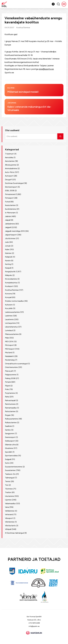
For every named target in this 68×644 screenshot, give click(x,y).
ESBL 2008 (10, 191)
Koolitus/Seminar (23, 28)
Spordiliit (9, 452)
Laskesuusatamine (12, 312)
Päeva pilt (9, 371)
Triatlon (8, 492)
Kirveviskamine (11, 279)
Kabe (7, 249)
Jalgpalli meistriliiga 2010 (15, 231)
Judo (7, 242)
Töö (7, 485)
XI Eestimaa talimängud (15, 533)
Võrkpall (8, 529)
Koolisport (9, 286)
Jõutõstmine (10, 239)
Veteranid (9, 515)
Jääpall (8, 220)
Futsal (7, 202)
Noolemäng (10, 360)
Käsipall (8, 268)
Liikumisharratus (11, 327)
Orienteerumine (11, 367)
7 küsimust (9, 154)
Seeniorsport (10, 437)
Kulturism (9, 305)
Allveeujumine (11, 165)
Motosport (9, 345)
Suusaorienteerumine (14, 467)
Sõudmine (9, 448)
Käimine (8, 253)
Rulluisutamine (11, 423)
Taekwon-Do (10, 474)
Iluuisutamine (10, 205)
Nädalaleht (9, 356)
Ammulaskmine (11, 169)
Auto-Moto (10, 172)
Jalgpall (8, 227)
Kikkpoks (9, 275)
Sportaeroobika (11, 456)
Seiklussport (10, 441)
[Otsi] (60, 136)
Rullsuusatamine (12, 419)
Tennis (8, 481)
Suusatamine (10, 470)
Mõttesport (10, 349)
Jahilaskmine (10, 224)
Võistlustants (10, 526)
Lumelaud (9, 330)
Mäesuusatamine (12, 334)
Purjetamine (10, 393)
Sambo (8, 430)
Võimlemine (10, 522)
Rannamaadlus (11, 408)
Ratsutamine (10, 411)
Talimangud (10, 478)
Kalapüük (9, 257)
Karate (8, 261)
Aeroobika (9, 158)
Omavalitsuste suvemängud (16, 364)
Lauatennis (9, 319)
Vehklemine (10, 511)
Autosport (9, 176)
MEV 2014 (9, 342)
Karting (8, 264)
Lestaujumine (10, 323)
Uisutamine (10, 496)
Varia (7, 507)
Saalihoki (8, 426)
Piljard (8, 386)
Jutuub (8, 246)
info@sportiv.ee (34, 626)
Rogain (8, 415)
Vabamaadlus (10, 504)
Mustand (9, 353)
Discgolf (8, 180)
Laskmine (9, 316)
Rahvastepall (10, 400)
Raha (7, 397)
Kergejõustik (10, 272)
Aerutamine (10, 161)
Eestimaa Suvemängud (14, 183)
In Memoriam (10, 213)
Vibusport (9, 518)
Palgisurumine (11, 375)
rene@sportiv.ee (46, 69)
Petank (8, 382)
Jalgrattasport (11, 235)
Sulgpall (8, 459)
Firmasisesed (10, 194)
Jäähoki (8, 216)
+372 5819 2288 (34, 623)
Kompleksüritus (11, 283)
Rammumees (10, 404)
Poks (7, 389)
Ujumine (8, 500)
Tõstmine (9, 489)
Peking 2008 (10, 378)
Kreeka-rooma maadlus (14, 301)
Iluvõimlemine (11, 209)
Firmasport (9, 198)
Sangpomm (10, 434)
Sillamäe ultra (10, 445)
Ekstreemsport (11, 187)
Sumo (7, 463)
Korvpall (8, 297)
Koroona (8, 294)
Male (7, 338)
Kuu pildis (9, 308)
